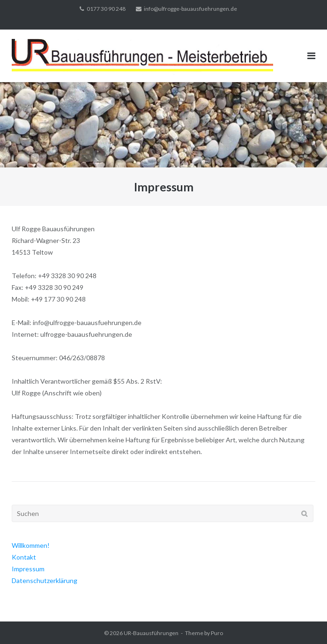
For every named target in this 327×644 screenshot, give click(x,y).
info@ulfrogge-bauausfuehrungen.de (190, 9)
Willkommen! (31, 545)
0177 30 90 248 (106, 9)
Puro (217, 633)
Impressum (28, 569)
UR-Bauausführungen (151, 633)
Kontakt (24, 557)
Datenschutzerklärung (45, 580)
